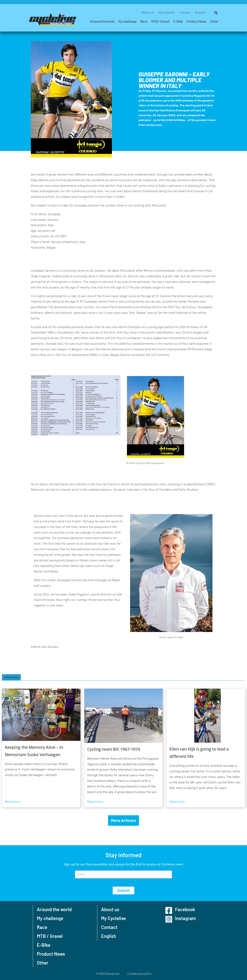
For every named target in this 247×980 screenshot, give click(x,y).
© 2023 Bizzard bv (108, 974)
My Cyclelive (167, 12)
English (200, 12)
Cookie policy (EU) (139, 974)
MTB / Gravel (160, 21)
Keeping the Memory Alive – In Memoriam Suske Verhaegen (34, 751)
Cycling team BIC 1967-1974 (114, 749)
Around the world (102, 21)
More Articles (123, 821)
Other (214, 21)
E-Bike (178, 21)
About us (148, 12)
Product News (196, 21)
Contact (185, 12)
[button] (214, 12)
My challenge (127, 21)
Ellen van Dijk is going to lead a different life (199, 753)
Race (144, 21)
